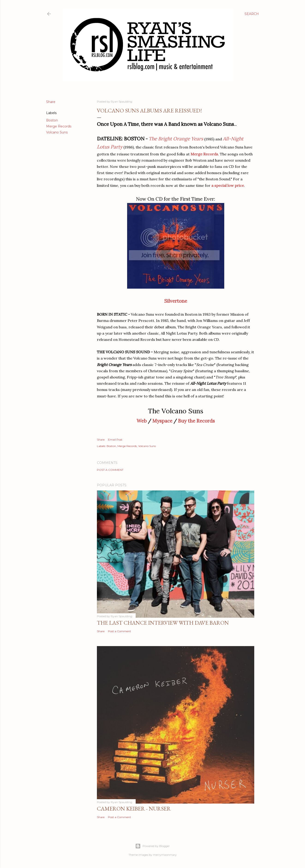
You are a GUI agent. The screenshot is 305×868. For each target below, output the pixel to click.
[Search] (252, 14)
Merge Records (59, 126)
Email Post (115, 440)
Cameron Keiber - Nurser (134, 809)
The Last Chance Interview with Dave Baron (163, 623)
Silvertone (176, 301)
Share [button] (51, 102)
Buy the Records (196, 421)
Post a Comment (110, 470)
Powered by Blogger (152, 846)
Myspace (162, 421)
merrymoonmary (165, 855)
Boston (52, 120)
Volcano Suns (57, 132)
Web (142, 421)
